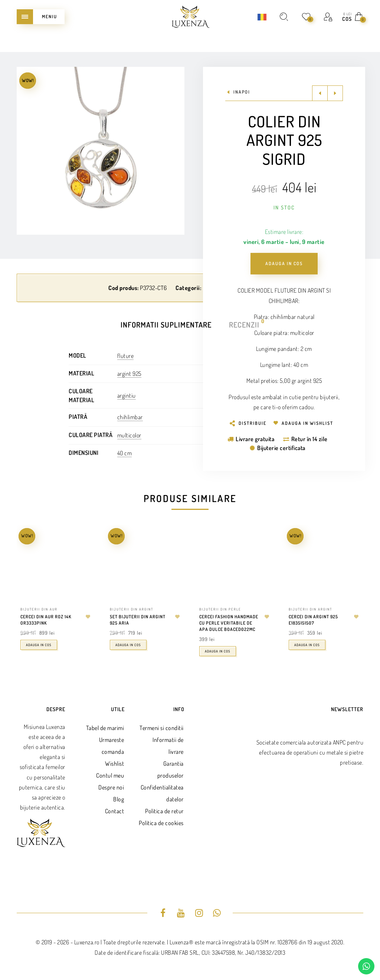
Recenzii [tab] (245, 324)
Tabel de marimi (105, 728)
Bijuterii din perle (220, 609)
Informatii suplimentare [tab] (166, 325)
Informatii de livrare (168, 746)
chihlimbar (130, 417)
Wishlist (114, 764)
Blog (119, 799)
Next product (335, 93)
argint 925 (129, 374)
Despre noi (111, 787)
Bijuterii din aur (39, 609)
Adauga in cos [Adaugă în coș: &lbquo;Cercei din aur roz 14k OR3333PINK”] (39, 645)
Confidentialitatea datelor (162, 793)
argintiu (127, 395)
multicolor (129, 435)
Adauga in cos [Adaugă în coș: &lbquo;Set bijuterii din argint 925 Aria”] (128, 645)
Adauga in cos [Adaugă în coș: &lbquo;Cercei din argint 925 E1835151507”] (307, 645)
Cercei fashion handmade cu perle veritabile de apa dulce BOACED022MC (229, 623)
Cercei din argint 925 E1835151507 (313, 620)
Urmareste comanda (112, 746)
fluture (126, 356)
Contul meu (110, 775)
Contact (115, 811)
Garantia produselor (171, 769)
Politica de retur (164, 811)
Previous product (320, 93)
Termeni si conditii (162, 728)
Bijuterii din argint (132, 609)
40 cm (125, 453)
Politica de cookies (161, 823)
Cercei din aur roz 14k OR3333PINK (46, 620)
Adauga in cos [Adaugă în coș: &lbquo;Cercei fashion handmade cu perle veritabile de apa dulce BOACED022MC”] (218, 651)
